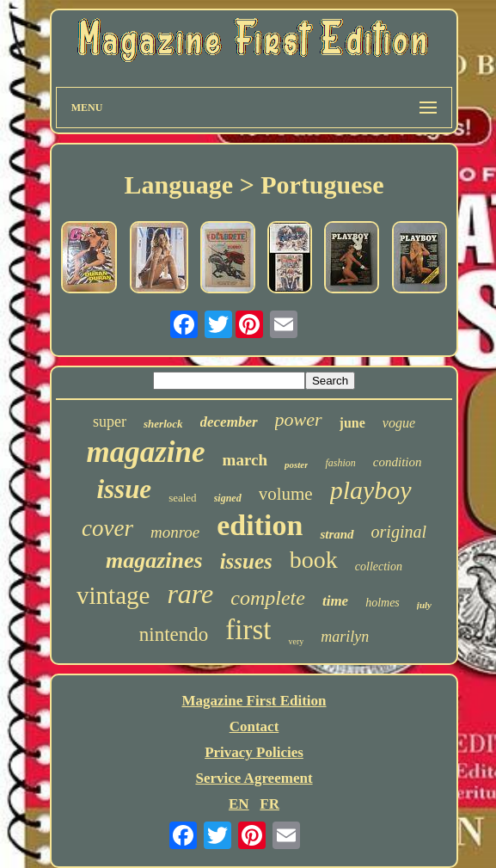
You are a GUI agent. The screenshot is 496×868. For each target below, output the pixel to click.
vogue (399, 423)
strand (337, 534)
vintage (113, 595)
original (399, 532)
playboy (371, 490)
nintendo (174, 634)
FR (269, 804)
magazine (145, 452)
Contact (254, 726)
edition (260, 525)
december (229, 422)
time (335, 601)
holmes (383, 603)
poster (297, 465)
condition (398, 462)
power (299, 419)
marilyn (345, 637)
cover (107, 528)
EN (239, 804)
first (248, 630)
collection (379, 566)
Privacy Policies (254, 752)
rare (190, 594)
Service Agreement (254, 778)
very (296, 641)
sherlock (163, 424)
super (110, 422)
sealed (182, 498)
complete (268, 598)
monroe (175, 532)
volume (286, 494)
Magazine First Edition (254, 701)
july (424, 605)
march (245, 460)
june (352, 423)
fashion (340, 463)
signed (228, 498)
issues (246, 561)
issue (124, 489)
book (314, 560)
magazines (154, 560)
